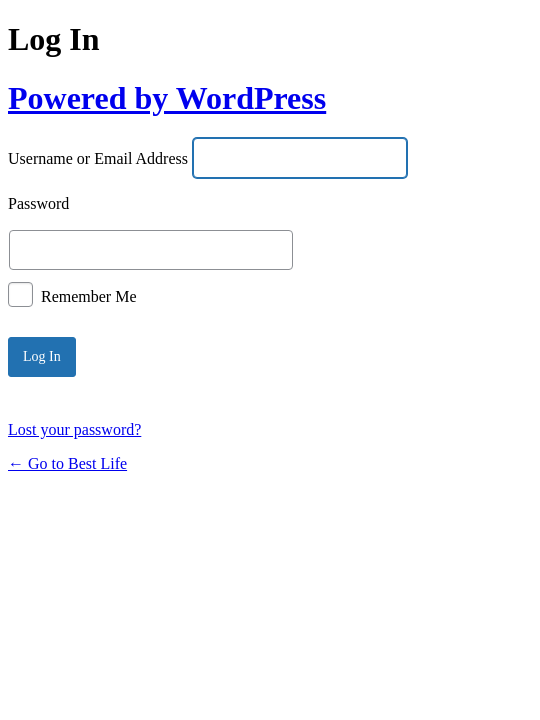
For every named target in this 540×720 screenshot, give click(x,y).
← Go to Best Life (67, 463)
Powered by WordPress (167, 98)
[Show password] (472, 250)
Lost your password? (74, 429)
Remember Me (89, 295)
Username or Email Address (98, 159)
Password (38, 204)
